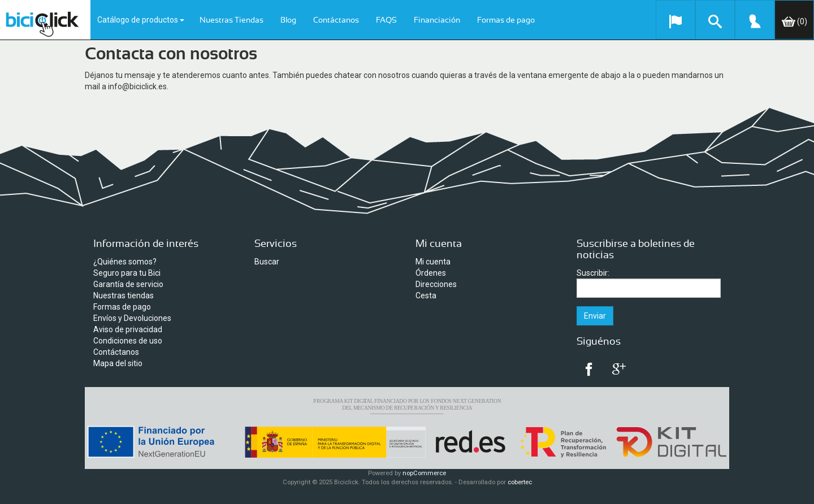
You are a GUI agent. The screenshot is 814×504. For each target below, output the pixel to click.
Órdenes (431, 273)
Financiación (437, 20)
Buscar (267, 262)
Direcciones (436, 284)
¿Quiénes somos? (125, 262)
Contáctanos (336, 20)
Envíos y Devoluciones (132, 318)
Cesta (426, 296)
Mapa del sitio (118, 363)
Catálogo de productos (141, 20)
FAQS (386, 20)
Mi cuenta (433, 262)
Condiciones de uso (128, 341)
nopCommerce (424, 473)
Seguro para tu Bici (127, 273)
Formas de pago (506, 20)
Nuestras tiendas (124, 296)
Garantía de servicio (128, 284)
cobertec (520, 482)
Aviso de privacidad (128, 329)
